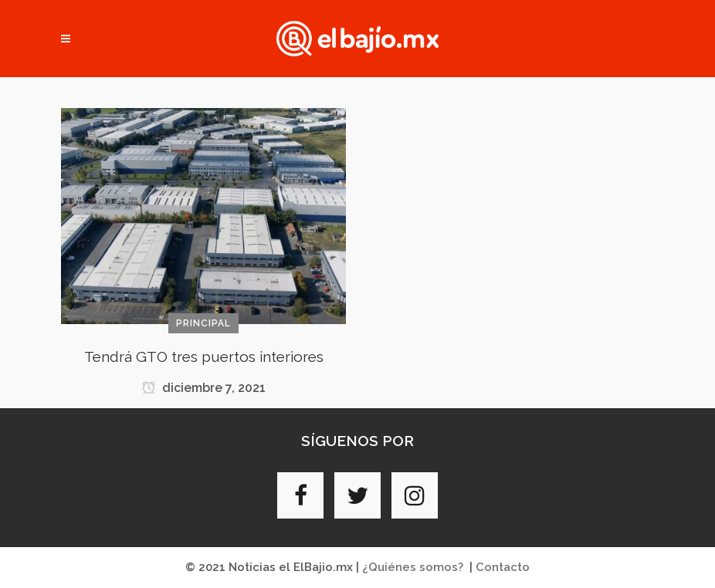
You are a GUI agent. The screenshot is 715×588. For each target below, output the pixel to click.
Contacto (503, 567)
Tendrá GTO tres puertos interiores (204, 357)
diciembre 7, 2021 (204, 388)
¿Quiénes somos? (413, 567)
